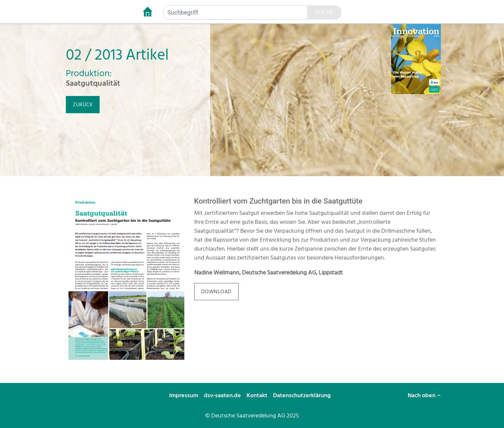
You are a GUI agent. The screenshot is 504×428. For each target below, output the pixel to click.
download (216, 292)
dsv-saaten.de (223, 395)
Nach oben (424, 395)
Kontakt (258, 395)
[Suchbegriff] (235, 12)
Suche (324, 12)
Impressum (184, 395)
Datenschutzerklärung (302, 395)
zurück (83, 105)
